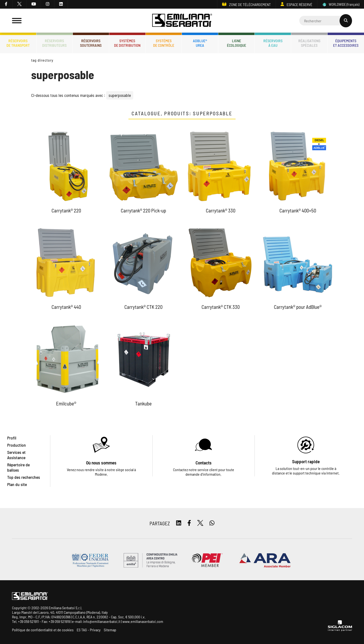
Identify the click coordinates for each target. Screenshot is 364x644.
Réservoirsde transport (18, 43)
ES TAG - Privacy (89, 630)
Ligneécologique (237, 43)
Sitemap (110, 630)
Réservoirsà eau (273, 43)
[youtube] (34, 4)
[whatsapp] (212, 523)
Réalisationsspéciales (309, 43)
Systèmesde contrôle (164, 43)
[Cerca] (326, 21)
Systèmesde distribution (127, 43)
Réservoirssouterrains (91, 43)
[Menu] (17, 21)
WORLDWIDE (341, 4)
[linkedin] (61, 4)
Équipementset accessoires (346, 43)
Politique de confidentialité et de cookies (43, 630)
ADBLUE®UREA (200, 43)
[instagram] (48, 4)
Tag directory (42, 60)
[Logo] (182, 21)
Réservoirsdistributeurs (54, 43)
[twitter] (20, 4)
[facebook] (6, 4)
